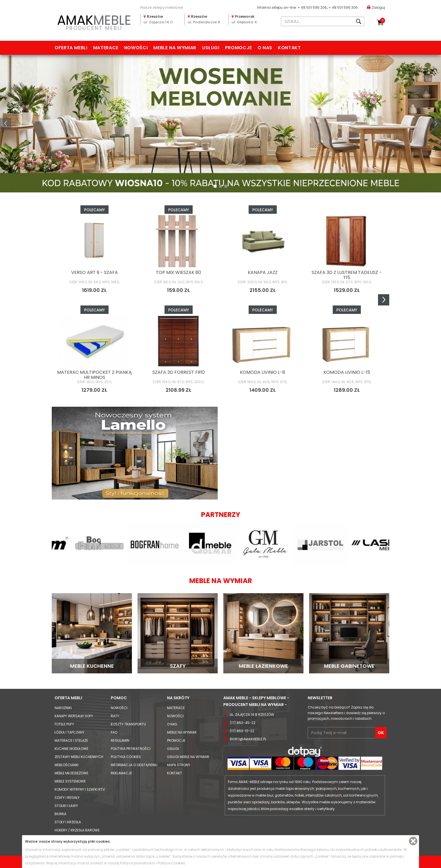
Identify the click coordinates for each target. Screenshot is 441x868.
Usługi (211, 48)
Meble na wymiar (175, 48)
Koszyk (382, 21)
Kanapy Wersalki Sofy (74, 716)
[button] (6, 124)
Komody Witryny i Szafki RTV (80, 789)
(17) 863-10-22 (242, 731)
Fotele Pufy (64, 724)
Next (384, 300)
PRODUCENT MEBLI (94, 22)
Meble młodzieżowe (71, 773)
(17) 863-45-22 (243, 723)
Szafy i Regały (67, 798)
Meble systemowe (70, 781)
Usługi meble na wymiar (188, 757)
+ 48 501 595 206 (312, 7)
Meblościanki (67, 765)
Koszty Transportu (128, 724)
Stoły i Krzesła (68, 822)
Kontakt (289, 48)
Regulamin (120, 740)
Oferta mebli (71, 48)
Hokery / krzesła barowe (77, 830)
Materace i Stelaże (71, 740)
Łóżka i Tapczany (69, 732)
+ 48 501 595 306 (343, 7)
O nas (265, 48)
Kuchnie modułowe (71, 749)
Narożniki (63, 708)
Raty (115, 716)
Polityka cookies (126, 757)
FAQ (114, 732)
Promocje (238, 48)
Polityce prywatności (137, 863)
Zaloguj (376, 7)
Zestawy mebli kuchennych (79, 757)
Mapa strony (179, 765)
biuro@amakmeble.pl (248, 739)
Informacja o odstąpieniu (134, 765)
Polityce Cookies (171, 863)
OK (381, 733)
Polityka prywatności (131, 749)
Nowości (136, 48)
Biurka (60, 814)
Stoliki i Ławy (66, 806)
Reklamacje (121, 773)
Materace (106, 48)
